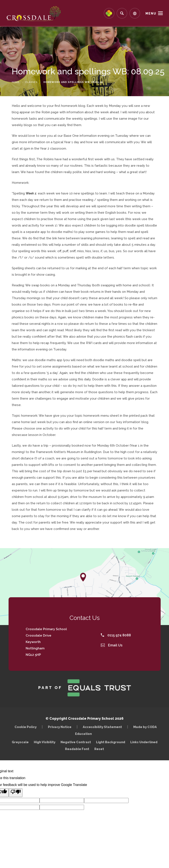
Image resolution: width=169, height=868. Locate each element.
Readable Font (77, 749)
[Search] (122, 13)
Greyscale (20, 742)
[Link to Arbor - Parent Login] (109, 13)
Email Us (112, 645)
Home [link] (16, 82)
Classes (31, 82)
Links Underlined (144, 742)
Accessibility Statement (102, 727)
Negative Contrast (76, 742)
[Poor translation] (16, 793)
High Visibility (45, 742)
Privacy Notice (60, 727)
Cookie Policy (26, 727)
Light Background (111, 742)
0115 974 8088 (116, 635)
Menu (151, 13)
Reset (99, 749)
